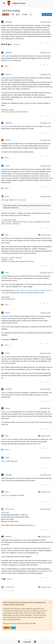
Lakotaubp (9, 53)
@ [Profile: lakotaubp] (5, 316)
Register (7, 628)
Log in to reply (47, 14)
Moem (7, 196)
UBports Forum (19, 3)
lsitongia (8, 140)
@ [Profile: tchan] (4, 357)
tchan (7, 273)
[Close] (50, 603)
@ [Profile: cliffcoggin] (5, 56)
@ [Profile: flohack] (4, 393)
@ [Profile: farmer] (4, 439)
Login (13, 628)
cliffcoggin (9, 22)
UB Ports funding (20, 200)
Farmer (8, 166)
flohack (8, 313)
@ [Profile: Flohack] (9, 60)
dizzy (7, 235)
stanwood (8, 74)
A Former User (10, 509)
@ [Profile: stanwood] (5, 126)
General (6, 14)
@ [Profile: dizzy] (4, 461)
